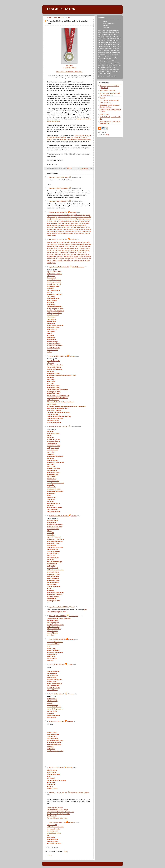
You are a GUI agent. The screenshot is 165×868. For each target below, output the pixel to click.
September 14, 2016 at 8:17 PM (58, 607)
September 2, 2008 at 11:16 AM (58, 188)
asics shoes (74, 217)
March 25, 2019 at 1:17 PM (57, 822)
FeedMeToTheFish (108, 23)
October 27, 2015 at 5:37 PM (57, 356)
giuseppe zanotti (64, 219)
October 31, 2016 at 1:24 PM (57, 616)
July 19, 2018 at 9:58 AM (56, 767)
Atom (65, 852)
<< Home (49, 855)
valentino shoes (68, 233)
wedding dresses (57, 233)
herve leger (88, 229)
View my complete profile (108, 76)
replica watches (65, 225)
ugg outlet (78, 231)
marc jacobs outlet (52, 219)
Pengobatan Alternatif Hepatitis (79, 793)
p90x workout (78, 215)
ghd (53, 223)
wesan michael (74, 616)
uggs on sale (73, 219)
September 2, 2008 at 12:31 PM (58, 201)
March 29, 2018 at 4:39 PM (57, 639)
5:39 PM (69, 168)
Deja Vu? (103, 98)
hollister (87, 233)
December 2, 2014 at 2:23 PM (58, 212)
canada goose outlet (85, 217)
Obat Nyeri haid (52, 816)
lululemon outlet (52, 215)
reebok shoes (66, 227)
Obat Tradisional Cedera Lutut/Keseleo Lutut (60, 812)
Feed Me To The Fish (61, 9)
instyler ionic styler (76, 225)
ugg (72, 215)
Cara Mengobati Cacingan (55, 808)
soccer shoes (74, 221)
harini (73, 607)
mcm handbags (68, 229)
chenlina (74, 516)
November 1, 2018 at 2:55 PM (58, 793)
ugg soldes (74, 227)
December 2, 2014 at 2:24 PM (58, 240)
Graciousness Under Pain (108, 91)
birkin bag (58, 227)
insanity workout (79, 229)
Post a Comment (53, 847)
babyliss (60, 217)
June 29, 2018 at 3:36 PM (57, 721)
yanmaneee (72, 822)
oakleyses (73, 212)
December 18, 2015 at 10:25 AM (59, 516)
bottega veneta (70, 231)
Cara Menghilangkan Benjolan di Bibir (58, 814)
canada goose (51, 235)
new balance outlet (64, 221)
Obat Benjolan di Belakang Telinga (57, 810)
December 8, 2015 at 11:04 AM (58, 427)
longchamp (85, 231)
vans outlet (50, 231)
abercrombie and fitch (64, 215)
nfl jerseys (82, 221)
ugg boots (58, 223)
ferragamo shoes (52, 221)
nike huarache (66, 223)
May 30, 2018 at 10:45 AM (57, 694)
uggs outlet (87, 215)
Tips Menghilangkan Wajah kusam (57, 818)
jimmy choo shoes (84, 227)
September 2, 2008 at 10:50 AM (58, 177)
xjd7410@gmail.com (78, 267)
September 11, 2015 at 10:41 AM (59, 267)
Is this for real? (104, 114)
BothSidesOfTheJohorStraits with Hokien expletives (75, 140)
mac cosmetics (51, 229)
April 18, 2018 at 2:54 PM (56, 665)
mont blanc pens (59, 231)
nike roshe (67, 217)
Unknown (72, 356)
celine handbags (52, 217)
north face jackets (84, 223)
